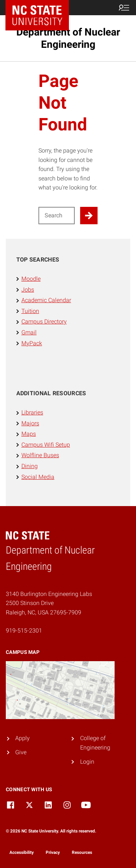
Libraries (32, 412)
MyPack (32, 343)
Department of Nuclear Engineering (68, 38)
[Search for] (57, 216)
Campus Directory (44, 322)
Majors (30, 423)
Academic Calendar (46, 300)
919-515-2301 (24, 631)
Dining (30, 466)
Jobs (28, 290)
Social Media (38, 477)
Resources (82, 852)
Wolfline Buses (40, 455)
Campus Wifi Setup (46, 445)
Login (87, 762)
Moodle (31, 279)
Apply (22, 738)
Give (21, 752)
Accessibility (22, 852)
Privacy (53, 852)
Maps (29, 434)
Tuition (30, 311)
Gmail (29, 332)
